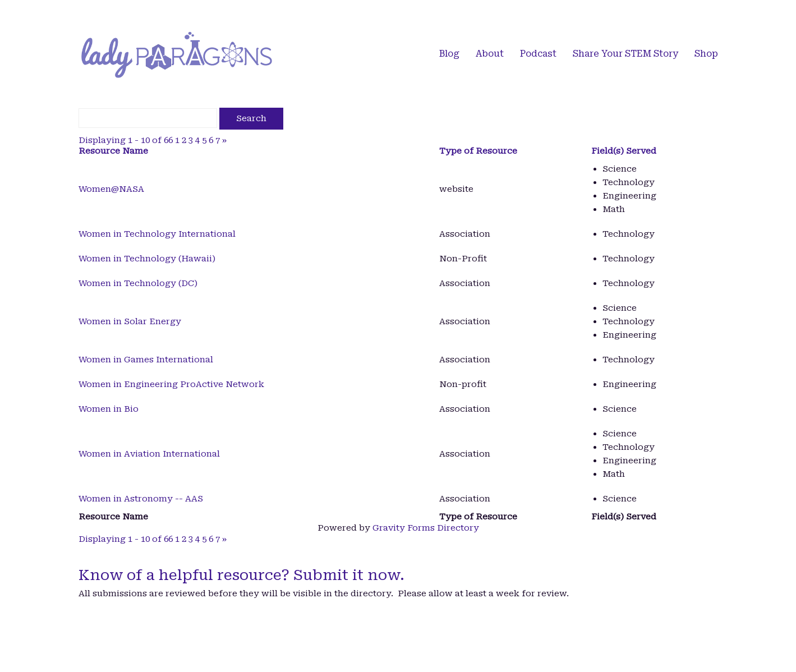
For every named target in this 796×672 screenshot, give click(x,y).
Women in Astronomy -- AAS (141, 499)
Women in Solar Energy (130, 321)
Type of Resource (478, 151)
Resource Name (113, 151)
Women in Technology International (157, 234)
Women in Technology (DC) (138, 283)
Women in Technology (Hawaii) (147, 259)
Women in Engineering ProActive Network (171, 384)
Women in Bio (109, 409)
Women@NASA (111, 189)
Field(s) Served (624, 151)
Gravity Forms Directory (426, 528)
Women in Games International (146, 360)
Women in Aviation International (149, 454)
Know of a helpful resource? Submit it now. (241, 575)
